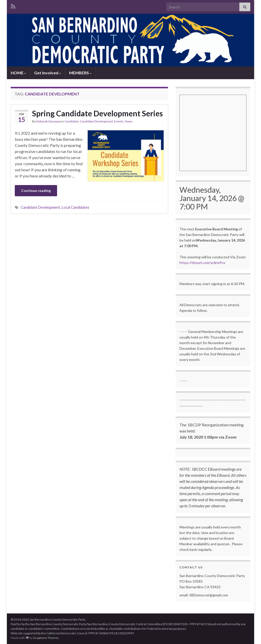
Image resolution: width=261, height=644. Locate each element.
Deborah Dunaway (49, 121)
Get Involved (48, 73)
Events (119, 121)
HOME (18, 73)
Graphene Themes (46, 638)
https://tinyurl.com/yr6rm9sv (202, 263)
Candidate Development (96, 121)
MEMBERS (80, 73)
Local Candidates (75, 207)
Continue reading (36, 191)
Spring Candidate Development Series (97, 113)
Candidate (71, 121)
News (129, 121)
